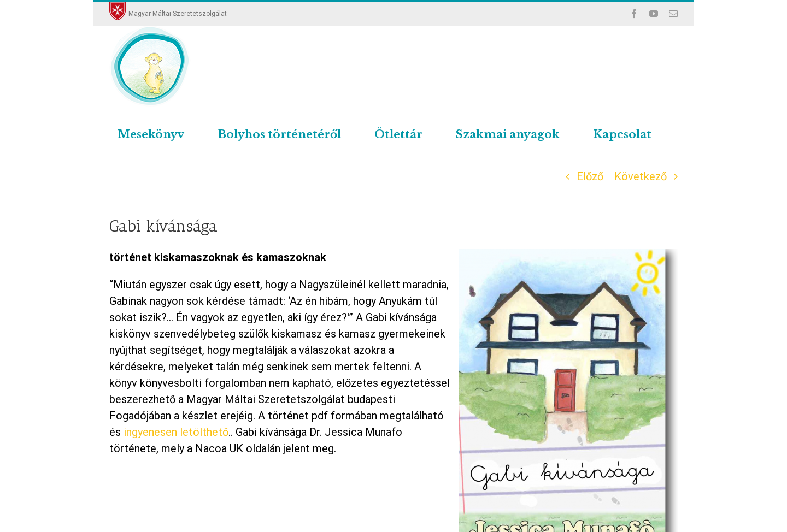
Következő (641, 176)
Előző (590, 176)
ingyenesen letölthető (175, 432)
